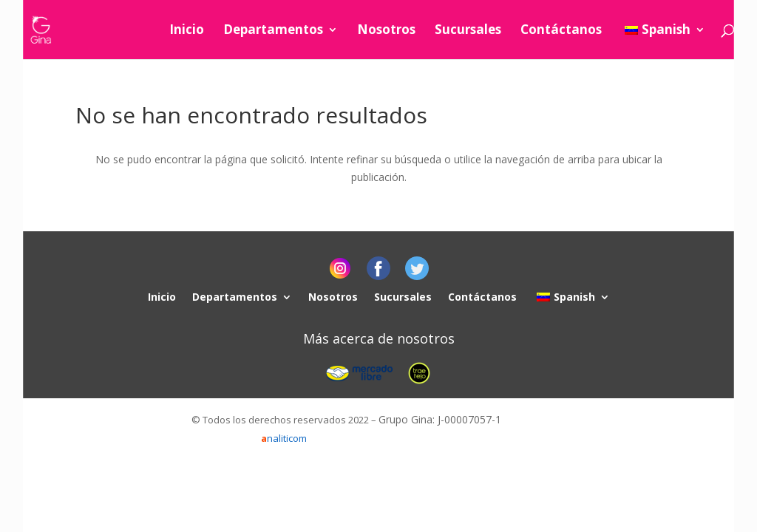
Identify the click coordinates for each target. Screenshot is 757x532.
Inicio (187, 31)
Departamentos (273, 31)
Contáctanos (561, 31)
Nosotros (386, 31)
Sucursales (468, 31)
